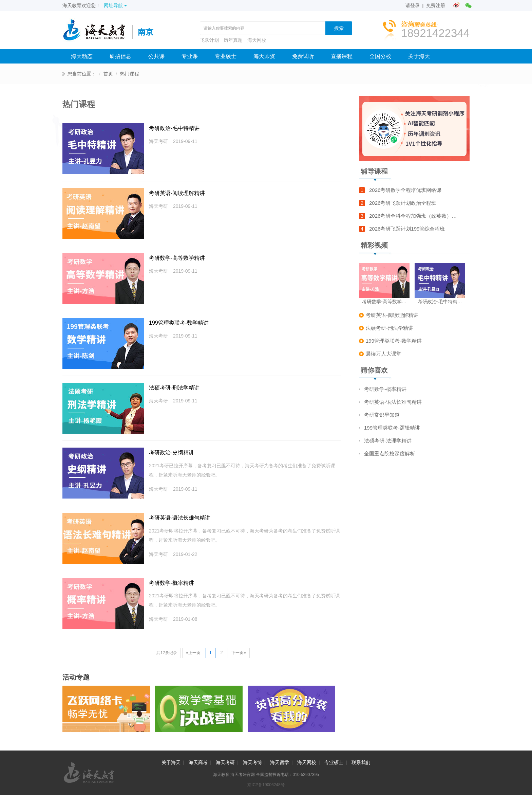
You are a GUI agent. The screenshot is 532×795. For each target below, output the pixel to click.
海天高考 (198, 762)
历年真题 (233, 40)
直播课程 (342, 56)
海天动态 (82, 56)
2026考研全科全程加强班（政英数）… (413, 216)
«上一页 (193, 653)
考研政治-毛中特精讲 (174, 128)
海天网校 (257, 40)
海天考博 (252, 762)
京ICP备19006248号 (266, 785)
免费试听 (303, 56)
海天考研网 (97, 32)
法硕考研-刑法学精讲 (174, 388)
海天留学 (280, 762)
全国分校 (380, 56)
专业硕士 (226, 56)
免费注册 (436, 5)
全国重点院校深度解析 (389, 454)
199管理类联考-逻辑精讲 (392, 428)
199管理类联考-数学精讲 (179, 323)
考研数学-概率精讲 (172, 583)
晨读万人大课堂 (384, 354)
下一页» (239, 653)
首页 (108, 74)
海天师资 (264, 56)
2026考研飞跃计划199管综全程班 (407, 229)
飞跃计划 (209, 40)
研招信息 (120, 56)
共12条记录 (167, 653)
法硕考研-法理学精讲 (388, 441)
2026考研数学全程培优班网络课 (405, 190)
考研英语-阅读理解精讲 (177, 193)
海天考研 (225, 762)
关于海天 (419, 56)
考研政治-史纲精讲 (172, 453)
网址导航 (115, 5)
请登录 (413, 5)
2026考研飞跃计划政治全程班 (403, 203)
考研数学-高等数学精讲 (177, 258)
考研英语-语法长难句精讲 (180, 518)
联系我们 (361, 762)
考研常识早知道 (382, 415)
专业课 (190, 56)
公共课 (156, 56)
